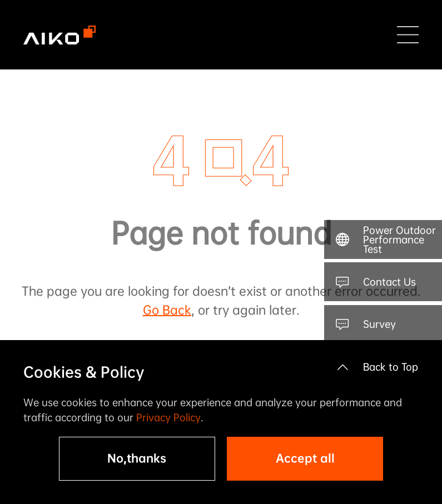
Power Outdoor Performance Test (399, 239)
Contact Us (389, 282)
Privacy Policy (168, 417)
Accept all (305, 458)
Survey (379, 324)
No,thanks (137, 458)
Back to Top (391, 367)
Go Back (167, 310)
